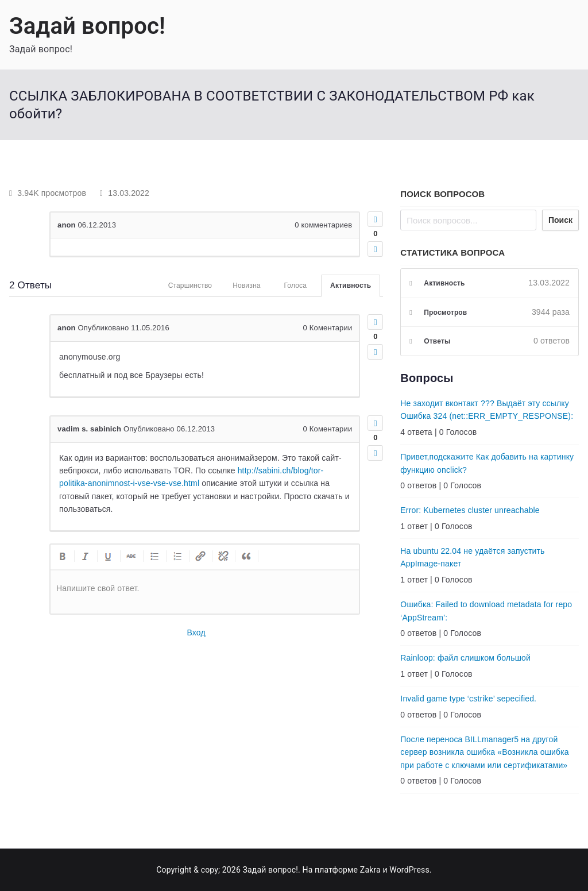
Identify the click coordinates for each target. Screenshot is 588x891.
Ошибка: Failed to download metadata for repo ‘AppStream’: (486, 611)
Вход (196, 632)
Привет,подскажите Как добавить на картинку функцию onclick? (487, 463)
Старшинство (190, 286)
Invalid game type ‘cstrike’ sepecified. (468, 699)
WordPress (409, 870)
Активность (351, 286)
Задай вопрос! (87, 26)
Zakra (370, 870)
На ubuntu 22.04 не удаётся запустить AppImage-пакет (472, 557)
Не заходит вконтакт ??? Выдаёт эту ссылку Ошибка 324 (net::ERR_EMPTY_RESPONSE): (487, 410)
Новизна (246, 286)
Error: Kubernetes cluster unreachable (470, 510)
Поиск (560, 220)
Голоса (296, 286)
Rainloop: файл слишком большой (465, 658)
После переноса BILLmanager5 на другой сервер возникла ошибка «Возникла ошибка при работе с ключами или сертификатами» (484, 752)
